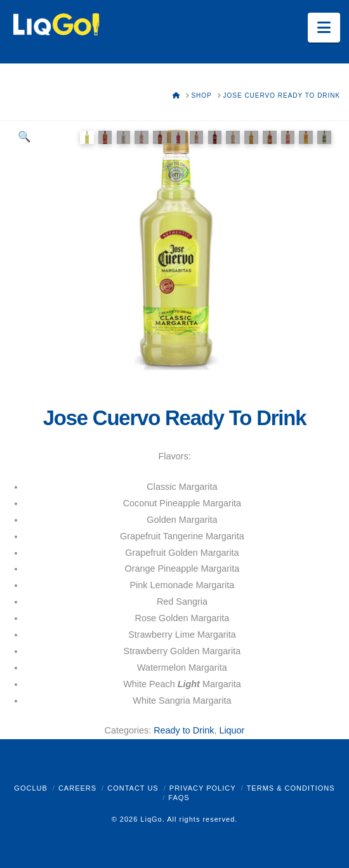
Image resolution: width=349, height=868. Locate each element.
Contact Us (133, 788)
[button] (324, 28)
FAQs (179, 798)
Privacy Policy (203, 788)
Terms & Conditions (291, 788)
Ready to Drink (184, 730)
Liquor (232, 730)
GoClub (30, 788)
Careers (77, 788)
